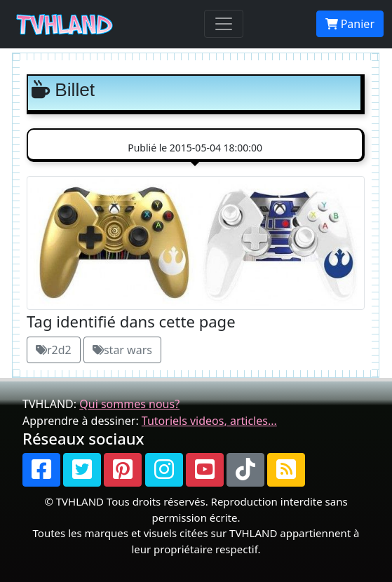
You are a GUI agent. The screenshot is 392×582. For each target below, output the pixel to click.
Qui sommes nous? (129, 404)
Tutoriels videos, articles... (209, 421)
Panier (350, 24)
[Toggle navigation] (224, 24)
